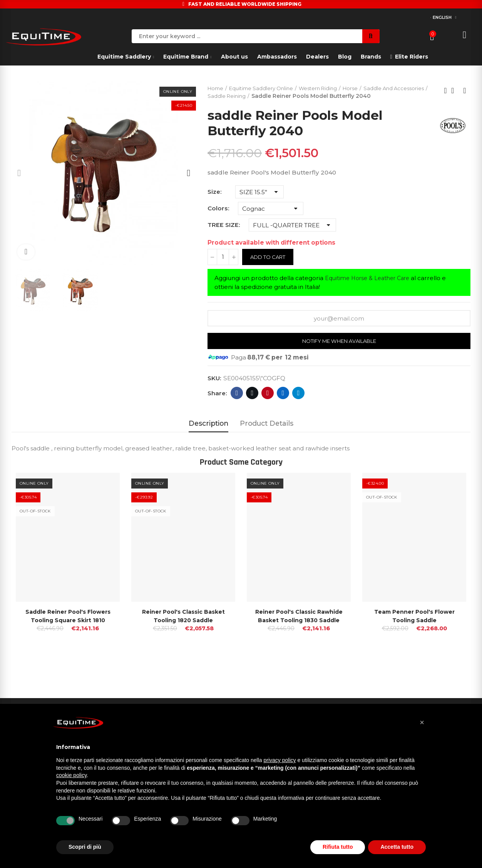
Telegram (299, 403)
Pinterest (268, 403)
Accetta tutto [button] (397, 847)
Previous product (445, 95)
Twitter (252, 403)
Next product (465, 95)
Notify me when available (339, 350)
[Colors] (271, 217)
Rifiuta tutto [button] (338, 847)
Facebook (237, 403)
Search (371, 36)
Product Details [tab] (267, 433)
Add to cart (270, 266)
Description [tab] (208, 433)
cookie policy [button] (71, 775)
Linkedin (283, 403)
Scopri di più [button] (85, 847)
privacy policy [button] (280, 760)
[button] (422, 722)
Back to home (455, 95)
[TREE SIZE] (292, 234)
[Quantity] (223, 266)
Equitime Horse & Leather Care (371, 287)
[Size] (259, 201)
